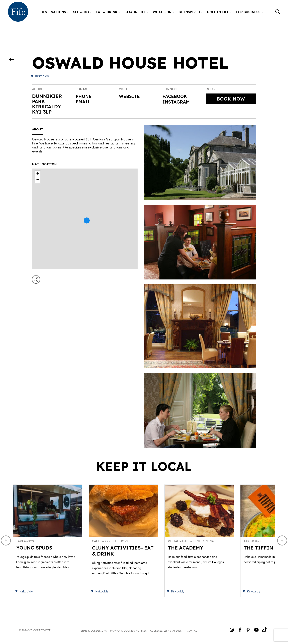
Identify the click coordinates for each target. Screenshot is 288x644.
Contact (193, 633)
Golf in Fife (219, 12)
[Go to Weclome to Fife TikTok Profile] (265, 632)
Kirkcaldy (42, 76)
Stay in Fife (137, 12)
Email (84, 101)
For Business (250, 12)
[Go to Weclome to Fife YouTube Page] (256, 632)
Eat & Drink (108, 12)
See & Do (82, 12)
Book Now (231, 99)
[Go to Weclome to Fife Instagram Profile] (232, 632)
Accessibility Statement (167, 633)
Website (131, 96)
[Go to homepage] (18, 12)
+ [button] (38, 174)
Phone (84, 96)
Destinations (55, 12)
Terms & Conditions (93, 633)
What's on (164, 12)
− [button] (38, 180)
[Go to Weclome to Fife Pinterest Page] (248, 632)
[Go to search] (278, 12)
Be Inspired (191, 12)
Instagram (178, 103)
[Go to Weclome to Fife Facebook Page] (240, 632)
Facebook (176, 96)
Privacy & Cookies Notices (128, 633)
